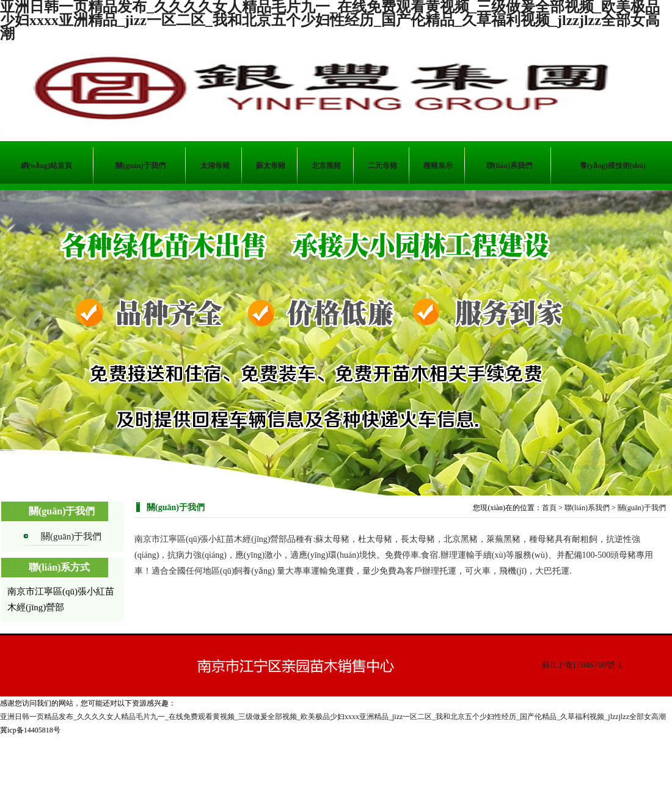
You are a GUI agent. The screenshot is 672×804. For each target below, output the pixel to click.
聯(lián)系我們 (587, 508)
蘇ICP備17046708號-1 (582, 665)
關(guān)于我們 (71, 536)
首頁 (549, 508)
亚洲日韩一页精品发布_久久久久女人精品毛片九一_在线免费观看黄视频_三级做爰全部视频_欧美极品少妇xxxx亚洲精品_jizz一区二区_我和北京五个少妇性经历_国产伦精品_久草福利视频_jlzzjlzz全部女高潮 (333, 717)
